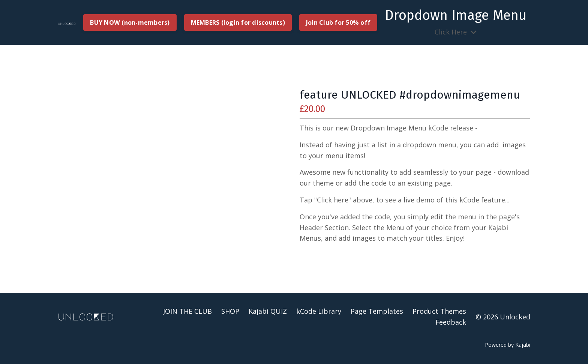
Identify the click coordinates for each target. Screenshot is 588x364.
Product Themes (439, 311)
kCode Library (319, 311)
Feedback (451, 322)
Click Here (456, 22)
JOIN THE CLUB (187, 311)
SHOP (230, 311)
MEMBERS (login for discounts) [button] (238, 22)
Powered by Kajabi (508, 345)
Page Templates (377, 311)
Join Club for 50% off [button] (338, 22)
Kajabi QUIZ (268, 311)
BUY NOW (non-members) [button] (130, 22)
